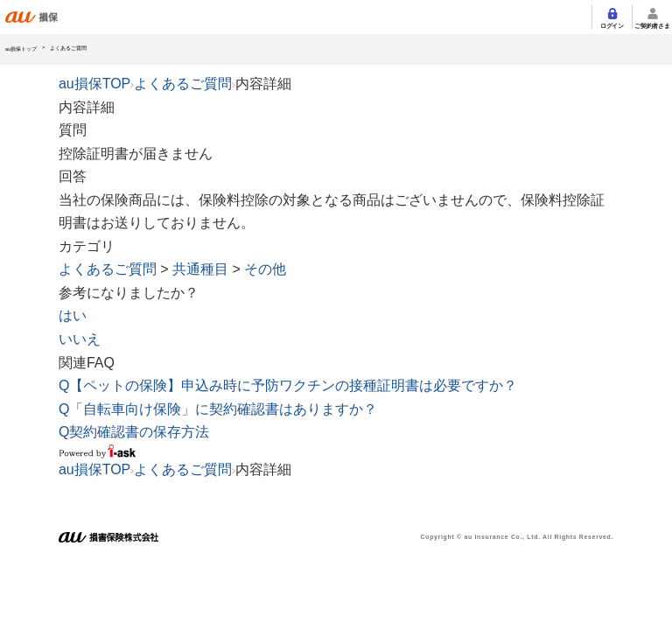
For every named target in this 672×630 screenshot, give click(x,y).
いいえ (80, 339)
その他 (265, 269)
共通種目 (200, 269)
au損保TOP (94, 84)
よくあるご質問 (183, 84)
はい (73, 315)
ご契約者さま (652, 26)
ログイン (612, 26)
